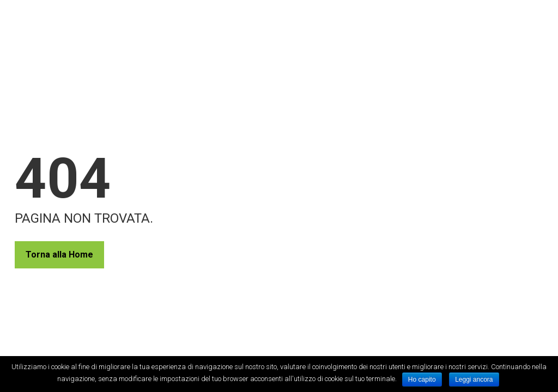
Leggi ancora (474, 379)
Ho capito (422, 379)
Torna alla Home (59, 255)
